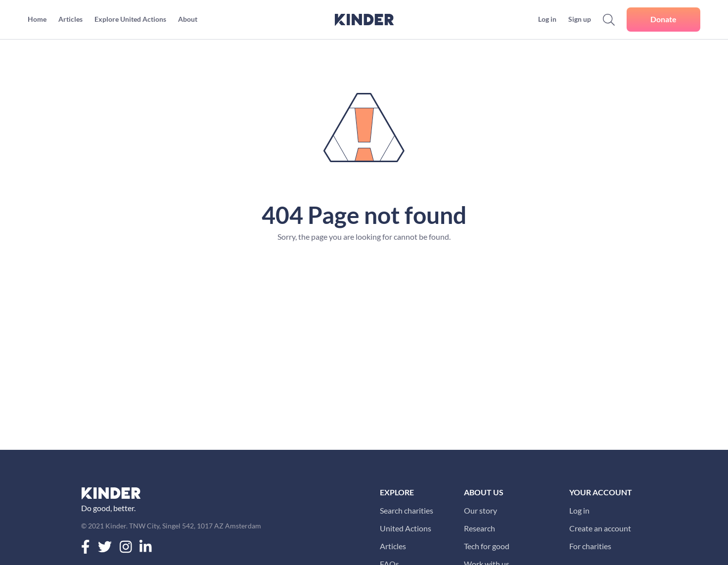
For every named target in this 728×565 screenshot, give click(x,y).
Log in (579, 510)
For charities (590, 546)
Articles (393, 546)
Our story (480, 510)
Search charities (407, 510)
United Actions (406, 528)
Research (479, 528)
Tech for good (487, 546)
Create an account (600, 528)
